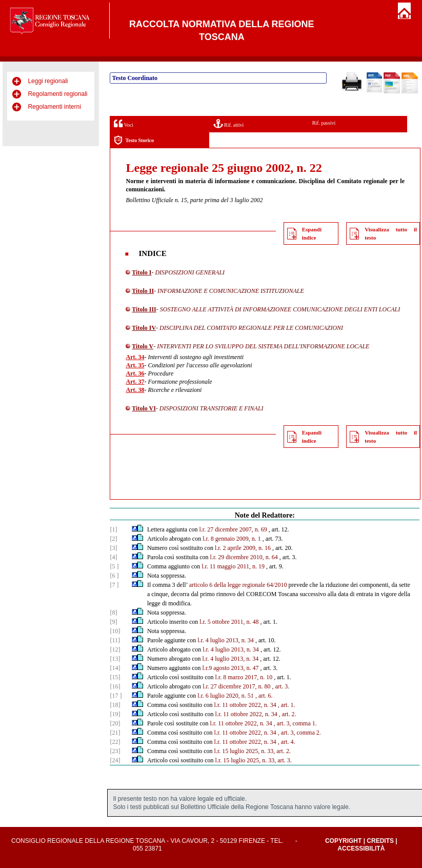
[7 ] (114, 585)
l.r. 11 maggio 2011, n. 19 (233, 566)
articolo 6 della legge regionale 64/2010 (238, 585)
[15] (115, 677)
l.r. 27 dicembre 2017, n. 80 (236, 686)
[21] (115, 733)
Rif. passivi (324, 123)
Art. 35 (135, 365)
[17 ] (116, 696)
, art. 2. (288, 714)
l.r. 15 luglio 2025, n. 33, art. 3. (254, 760)
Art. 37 (135, 382)
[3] (113, 548)
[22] (115, 742)
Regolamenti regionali (57, 94)
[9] (113, 622)
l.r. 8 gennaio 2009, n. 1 (232, 539)
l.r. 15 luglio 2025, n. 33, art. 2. (253, 751)
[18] (115, 705)
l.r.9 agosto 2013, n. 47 (231, 668)
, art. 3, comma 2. (299, 733)
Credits (380, 841)
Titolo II (143, 291)
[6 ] (114, 576)
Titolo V (143, 346)
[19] (115, 714)
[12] (115, 649)
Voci (123, 123)
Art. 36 (135, 373)
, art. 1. (287, 705)
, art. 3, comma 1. (295, 723)
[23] (115, 751)
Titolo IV (144, 328)
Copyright (343, 841)
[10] (115, 631)
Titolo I (142, 272)
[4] (113, 557)
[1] (113, 529)
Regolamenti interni (54, 107)
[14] (115, 668)
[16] (115, 686)
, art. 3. (281, 686)
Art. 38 (135, 390)
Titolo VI (144, 408)
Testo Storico (134, 140)
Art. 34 (135, 357)
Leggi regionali (48, 81)
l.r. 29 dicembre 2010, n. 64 (244, 557)
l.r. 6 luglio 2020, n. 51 (226, 696)
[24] (115, 760)
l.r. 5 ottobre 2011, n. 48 (229, 622)
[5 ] (114, 566)
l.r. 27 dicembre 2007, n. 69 (233, 529)
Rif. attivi (229, 123)
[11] (115, 640)
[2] (113, 539)
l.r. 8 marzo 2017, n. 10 (244, 677)
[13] (115, 659)
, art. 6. (264, 696)
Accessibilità (361, 849)
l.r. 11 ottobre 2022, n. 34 (245, 705)
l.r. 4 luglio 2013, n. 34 (226, 640)
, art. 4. (287, 742)
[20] (115, 723)
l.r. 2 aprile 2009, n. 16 (243, 548)
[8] (113, 613)
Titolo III (144, 309)
